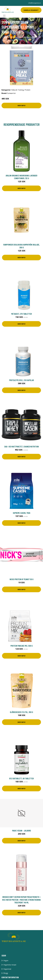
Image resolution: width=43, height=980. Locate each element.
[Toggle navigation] (4, 16)
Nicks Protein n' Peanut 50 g (22, 579)
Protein (27, 90)
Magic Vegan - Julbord (22, 831)
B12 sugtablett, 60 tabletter (21, 778)
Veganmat (7, 969)
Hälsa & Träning (18, 90)
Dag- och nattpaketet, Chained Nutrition (22, 447)
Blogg (6, 973)
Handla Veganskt (31, 10)
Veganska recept (10, 965)
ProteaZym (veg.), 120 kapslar (21, 380)
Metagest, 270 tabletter (22, 314)
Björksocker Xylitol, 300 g (21, 712)
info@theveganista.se (34, 3)
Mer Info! (21, 105)
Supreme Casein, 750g (22, 513)
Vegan (6, 961)
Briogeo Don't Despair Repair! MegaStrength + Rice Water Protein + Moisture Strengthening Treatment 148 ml (21, 900)
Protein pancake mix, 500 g (22, 646)
